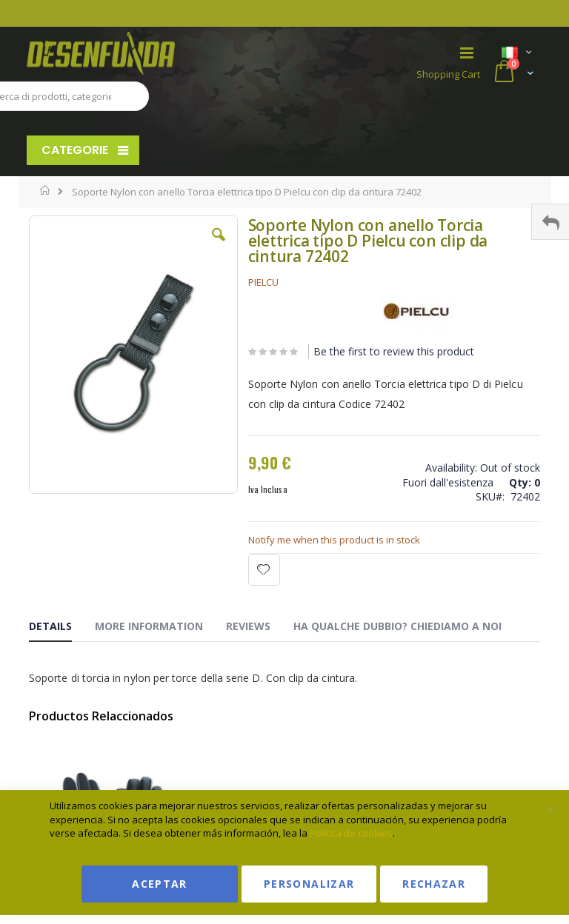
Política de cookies (351, 833)
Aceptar (159, 884)
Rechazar (434, 884)
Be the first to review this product (394, 351)
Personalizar (309, 884)
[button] (219, 246)
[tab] (61, 629)
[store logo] (156, 53)
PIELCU (263, 282)
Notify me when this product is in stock (334, 540)
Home (46, 190)
